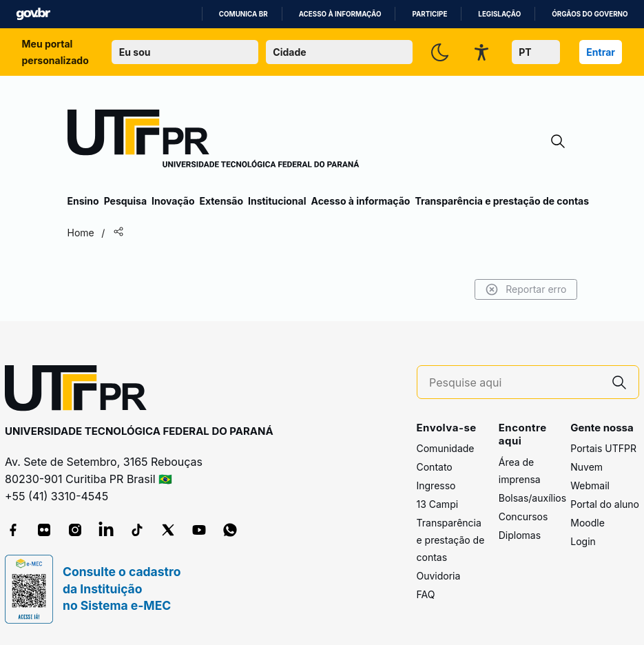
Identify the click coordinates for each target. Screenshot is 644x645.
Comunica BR (243, 14)
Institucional (277, 201)
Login (583, 541)
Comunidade (446, 448)
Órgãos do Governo (590, 14)
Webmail (590, 485)
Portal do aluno (605, 504)
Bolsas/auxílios (532, 498)
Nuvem (586, 467)
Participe (429, 14)
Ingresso (436, 485)
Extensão (221, 201)
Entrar (601, 52)
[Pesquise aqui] (515, 383)
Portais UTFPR (603, 448)
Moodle (588, 523)
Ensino (83, 201)
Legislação (499, 14)
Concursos (523, 516)
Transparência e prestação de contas (502, 201)
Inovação (173, 201)
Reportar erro (526, 289)
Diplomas (520, 535)
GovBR (33, 14)
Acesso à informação (340, 14)
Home (81, 233)
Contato (435, 467)
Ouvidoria (439, 576)
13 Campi (438, 504)
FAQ (426, 594)
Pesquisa (125, 201)
